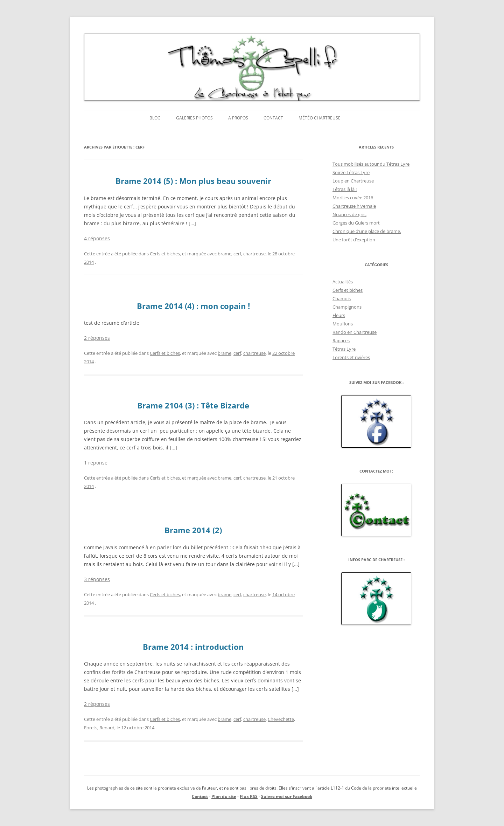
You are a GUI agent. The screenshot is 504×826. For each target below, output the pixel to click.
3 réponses (97, 579)
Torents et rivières (351, 357)
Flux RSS (249, 796)
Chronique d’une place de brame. (367, 231)
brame (225, 254)
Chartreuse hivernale (354, 206)
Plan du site (224, 796)
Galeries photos (194, 118)
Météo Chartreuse (320, 118)
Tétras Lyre (344, 349)
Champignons (347, 307)
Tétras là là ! (345, 189)
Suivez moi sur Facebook (287, 796)
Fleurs (339, 315)
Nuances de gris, (349, 214)
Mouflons (343, 324)
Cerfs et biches (165, 254)
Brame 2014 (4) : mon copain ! (193, 306)
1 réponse (96, 463)
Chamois (342, 298)
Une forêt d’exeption (354, 240)
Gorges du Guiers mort (356, 223)
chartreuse (254, 254)
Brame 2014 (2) (193, 530)
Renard (107, 728)
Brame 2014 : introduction (193, 647)
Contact (273, 118)
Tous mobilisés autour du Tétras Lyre (371, 164)
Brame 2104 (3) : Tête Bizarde (193, 405)
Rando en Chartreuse (355, 332)
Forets (91, 728)
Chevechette (281, 719)
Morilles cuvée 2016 (353, 198)
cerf (237, 254)
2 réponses (97, 338)
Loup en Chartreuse (353, 181)
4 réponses (97, 238)
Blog (155, 118)
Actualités (343, 282)
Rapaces (341, 340)
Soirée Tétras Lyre (351, 172)
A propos (238, 118)
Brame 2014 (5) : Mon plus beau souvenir (193, 181)
